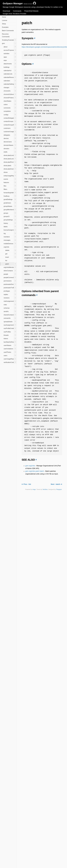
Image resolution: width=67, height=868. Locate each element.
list (6, 260)
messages (10, 240)
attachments (10, 64)
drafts (10, 152)
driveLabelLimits (10, 155)
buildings (10, 67)
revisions (10, 298)
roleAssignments (10, 301)
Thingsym (59, 489)
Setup (4, 24)
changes (10, 87)
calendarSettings (10, 84)
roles (10, 304)
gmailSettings (10, 199)
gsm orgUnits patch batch (35, 471)
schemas (10, 308)
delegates (10, 135)
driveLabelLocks (10, 159)
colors (10, 104)
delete (11, 250)
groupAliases (10, 206)
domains (10, 148)
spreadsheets (10, 321)
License (5, 20)
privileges (10, 291)
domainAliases (10, 145)
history (10, 223)
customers (10, 128)
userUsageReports (10, 359)
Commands (17, 11)
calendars (10, 81)
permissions (10, 281)
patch (11, 264)
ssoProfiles (10, 332)
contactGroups (10, 121)
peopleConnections (10, 277)
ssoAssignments (10, 325)
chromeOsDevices (10, 94)
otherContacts (10, 271)
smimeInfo (10, 318)
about (10, 47)
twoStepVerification (10, 342)
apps (10, 57)
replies (10, 294)
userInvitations (10, 349)
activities (10, 53)
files (10, 186)
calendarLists (10, 74)
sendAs (10, 311)
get (11, 254)
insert (11, 257)
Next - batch (56, 484)
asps (10, 60)
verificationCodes (10, 362)
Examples (5, 27)
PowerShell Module (31, 11)
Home (4, 17)
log (10, 233)
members (10, 237)
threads (10, 335)
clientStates (10, 101)
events (10, 179)
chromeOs (10, 91)
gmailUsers (10, 203)
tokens (10, 338)
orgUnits (10, 247)
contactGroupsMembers (10, 125)
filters (10, 189)
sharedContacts (10, 315)
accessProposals (10, 50)
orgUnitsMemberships (10, 267)
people (10, 274)
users (10, 355)
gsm (9, 43)
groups (10, 213)
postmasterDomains (10, 284)
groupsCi (10, 216)
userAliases (10, 345)
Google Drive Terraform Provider (15, 14)
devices (10, 138)
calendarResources (10, 77)
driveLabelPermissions (10, 162)
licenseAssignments (10, 230)
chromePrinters (10, 97)
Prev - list (26, 484)
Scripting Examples (9, 40)
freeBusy (10, 196)
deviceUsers (10, 142)
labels (10, 226)
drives (10, 172)
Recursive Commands (6, 35)
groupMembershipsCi (10, 210)
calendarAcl (10, 70)
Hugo (34, 489)
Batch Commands (8, 31)
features (10, 182)
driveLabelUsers (10, 169)
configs (10, 114)
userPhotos (10, 352)
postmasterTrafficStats (10, 288)
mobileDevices (10, 243)
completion (10, 111)
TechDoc (45, 489)
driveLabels (10, 165)
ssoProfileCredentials (10, 328)
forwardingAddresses (10, 193)
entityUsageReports (10, 176)
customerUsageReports (10, 131)
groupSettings (10, 220)
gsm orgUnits (30, 466)
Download (6, 11)
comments (10, 108)
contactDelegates (10, 118)
